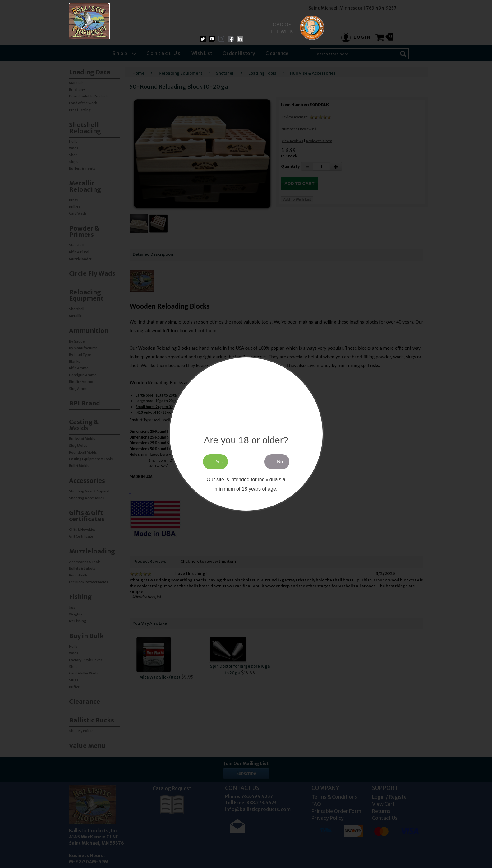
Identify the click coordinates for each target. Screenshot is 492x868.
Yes (219, 462)
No (280, 462)
